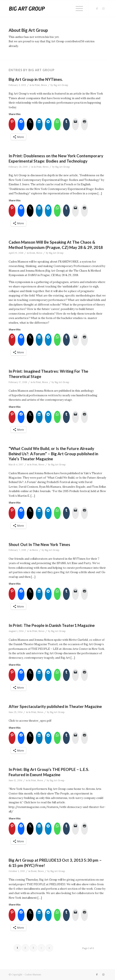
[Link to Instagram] (103, 9)
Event (32, 253)
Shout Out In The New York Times (39, 544)
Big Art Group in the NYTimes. (36, 79)
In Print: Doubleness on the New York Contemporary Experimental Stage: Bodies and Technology (56, 158)
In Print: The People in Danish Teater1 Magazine (52, 625)
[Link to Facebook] (97, 9)
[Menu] (77, 9)
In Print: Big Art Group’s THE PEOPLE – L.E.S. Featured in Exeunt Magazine (49, 772)
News (44, 85)
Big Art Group (61, 85)
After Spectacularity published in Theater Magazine (55, 706)
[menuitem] (77, 9)
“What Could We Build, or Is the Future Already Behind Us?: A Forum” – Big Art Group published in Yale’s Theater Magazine (53, 454)
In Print (36, 85)
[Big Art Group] (48, 9)
